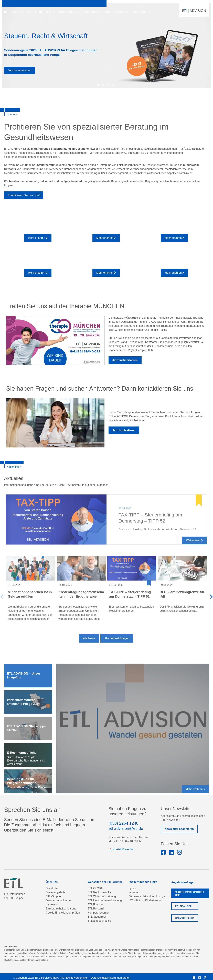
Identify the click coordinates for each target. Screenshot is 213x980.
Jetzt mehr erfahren (125, 360)
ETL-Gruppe (53, 896)
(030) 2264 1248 (123, 823)
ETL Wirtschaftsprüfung (102, 896)
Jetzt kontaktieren (124, 430)
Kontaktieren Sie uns (20, 195)
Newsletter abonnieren (179, 829)
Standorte (52, 888)
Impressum (53, 904)
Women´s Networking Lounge (147, 896)
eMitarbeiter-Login (185, 918)
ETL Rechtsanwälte (99, 892)
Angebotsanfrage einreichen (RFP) (189, 893)
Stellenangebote (56, 892)
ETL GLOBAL (96, 888)
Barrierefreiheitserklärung (61, 909)
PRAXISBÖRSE (66, 12)
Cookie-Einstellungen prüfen (63, 913)
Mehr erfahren (38, 238)
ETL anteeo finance (99, 921)
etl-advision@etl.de (126, 828)
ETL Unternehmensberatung (105, 900)
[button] (98, 85)
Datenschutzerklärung (59, 900)
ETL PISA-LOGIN (184, 906)
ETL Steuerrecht (98, 917)
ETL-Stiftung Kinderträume (145, 900)
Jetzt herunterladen (20, 70)
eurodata (135, 892)
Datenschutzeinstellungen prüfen (110, 978)
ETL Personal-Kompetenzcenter (98, 911)
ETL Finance (95, 904)
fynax (133, 888)
